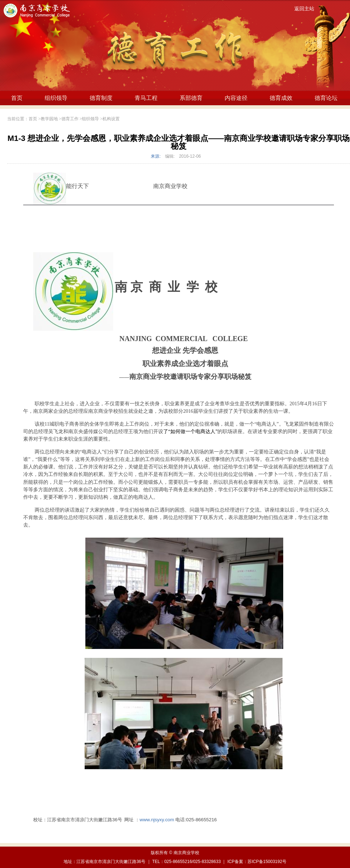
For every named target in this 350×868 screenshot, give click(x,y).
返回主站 (304, 9)
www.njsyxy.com (157, 820)
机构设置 (111, 119)
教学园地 (49, 119)
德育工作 (70, 119)
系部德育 (191, 98)
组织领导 (56, 98)
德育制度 (101, 98)
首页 (17, 98)
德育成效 (281, 98)
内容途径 (236, 98)
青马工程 (146, 98)
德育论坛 (326, 98)
